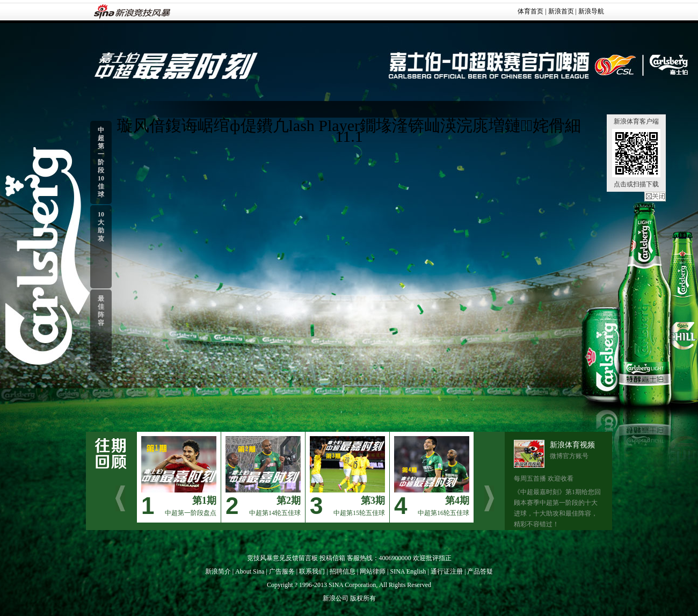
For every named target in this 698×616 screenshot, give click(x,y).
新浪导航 (591, 11)
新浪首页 (561, 11)
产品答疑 (480, 571)
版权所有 (363, 598)
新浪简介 (218, 571)
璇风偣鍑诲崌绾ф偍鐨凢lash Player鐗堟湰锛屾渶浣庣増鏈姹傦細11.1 (349, 131)
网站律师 (373, 571)
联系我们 (312, 571)
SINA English (408, 571)
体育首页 (530, 11)
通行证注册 (447, 571)
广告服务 (282, 571)
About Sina (250, 571)
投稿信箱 (332, 558)
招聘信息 (343, 571)
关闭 (655, 197)
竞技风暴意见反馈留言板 (282, 558)
